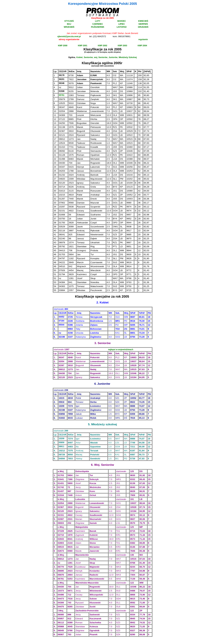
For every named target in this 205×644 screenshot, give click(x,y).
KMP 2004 (142, 46)
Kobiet (79, 57)
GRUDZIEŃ (143, 27)
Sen (100, 343)
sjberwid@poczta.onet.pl (69, 36)
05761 (62, 95)
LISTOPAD (122, 27)
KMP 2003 (122, 46)
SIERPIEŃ (143, 24)
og (104, 63)
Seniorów (88, 57)
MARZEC (122, 21)
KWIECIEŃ (143, 21)
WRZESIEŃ (69, 27)
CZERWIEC (98, 24)
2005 (118, 49)
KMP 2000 (63, 46)
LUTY (98, 21)
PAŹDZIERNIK (98, 27)
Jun (100, 384)
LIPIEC (122, 24)
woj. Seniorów (101, 57)
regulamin (143, 39)
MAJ (69, 24)
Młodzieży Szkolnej (128, 57)
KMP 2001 (82, 46)
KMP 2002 (102, 46)
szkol (109, 424)
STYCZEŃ (69, 21)
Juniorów (113, 57)
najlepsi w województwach (121, 350)
